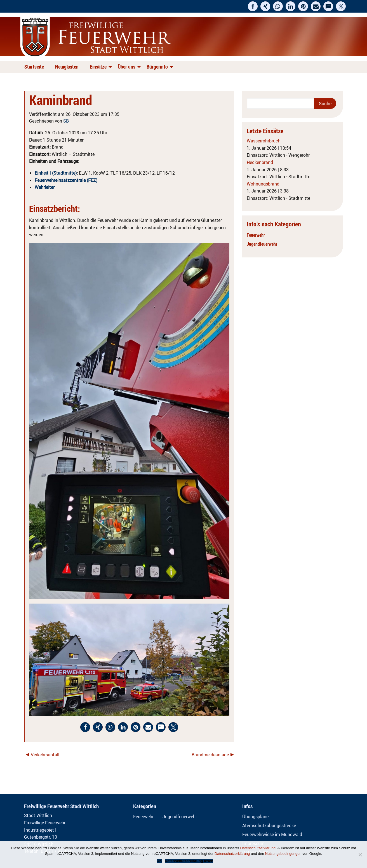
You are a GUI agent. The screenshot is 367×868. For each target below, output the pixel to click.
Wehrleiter (45, 187)
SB (66, 121)
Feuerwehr (256, 235)
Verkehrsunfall (45, 755)
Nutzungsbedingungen (283, 854)
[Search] (280, 103)
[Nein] (360, 855)
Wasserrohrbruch (264, 141)
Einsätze (98, 67)
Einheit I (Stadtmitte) (56, 173)
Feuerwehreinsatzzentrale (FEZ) (66, 180)
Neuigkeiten (67, 67)
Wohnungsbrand (263, 184)
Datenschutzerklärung (258, 848)
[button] (253, 6)
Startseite (34, 67)
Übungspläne (255, 817)
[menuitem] (35, 67)
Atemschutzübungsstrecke (269, 825)
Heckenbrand (260, 162)
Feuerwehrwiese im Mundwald (272, 834)
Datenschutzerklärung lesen (189, 861)
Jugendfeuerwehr (262, 244)
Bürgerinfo (157, 67)
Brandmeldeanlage (210, 755)
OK (159, 861)
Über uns (127, 67)
